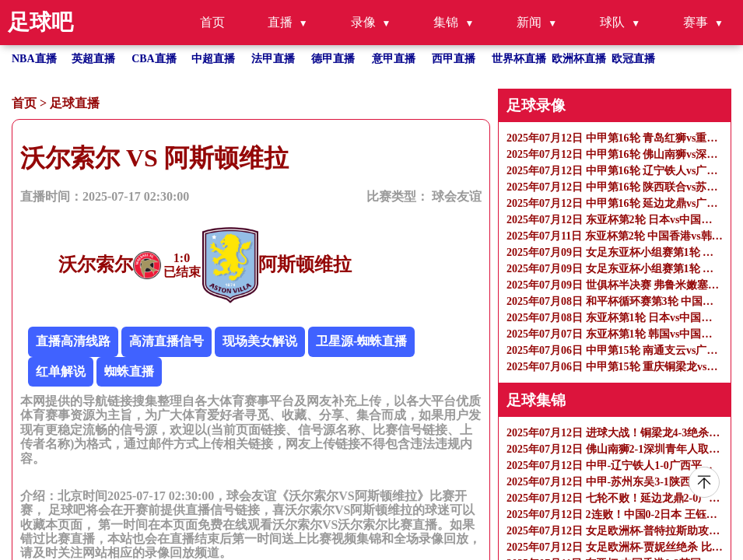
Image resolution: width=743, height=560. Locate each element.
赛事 (696, 22)
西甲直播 (454, 59)
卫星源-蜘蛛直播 (361, 341)
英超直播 (93, 59)
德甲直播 (333, 59)
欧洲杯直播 (579, 59)
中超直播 (213, 59)
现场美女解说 (260, 341)
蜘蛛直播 (129, 371)
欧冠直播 (633, 59)
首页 (212, 22)
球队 (612, 22)
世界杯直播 (519, 59)
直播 (280, 22)
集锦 (446, 22)
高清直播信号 (166, 341)
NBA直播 (34, 59)
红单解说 (61, 371)
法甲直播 (273, 59)
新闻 (529, 22)
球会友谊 (457, 196)
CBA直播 (154, 59)
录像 (363, 22)
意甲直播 (394, 59)
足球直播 (75, 103)
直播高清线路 (73, 341)
